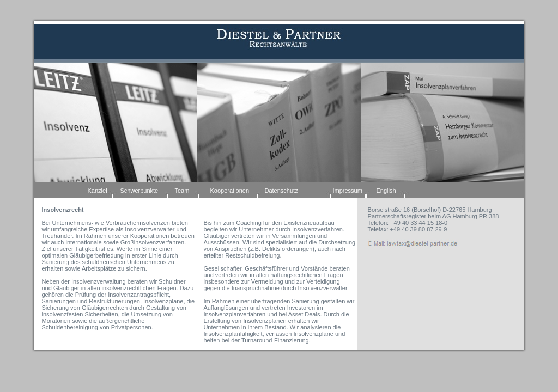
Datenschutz (281, 191)
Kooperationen (230, 191)
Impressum (348, 191)
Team (182, 191)
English (386, 191)
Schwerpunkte (139, 191)
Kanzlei (98, 191)
